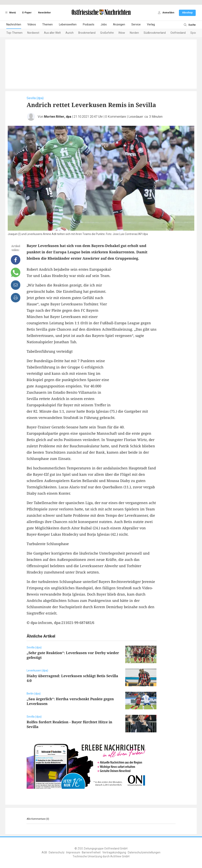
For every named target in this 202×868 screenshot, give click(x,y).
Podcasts (89, 25)
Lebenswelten (68, 25)
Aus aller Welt (52, 33)
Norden (134, 33)
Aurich (70, 33)
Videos (32, 25)
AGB (44, 853)
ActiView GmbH (120, 856)
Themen (47, 25)
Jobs (104, 25)
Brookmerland (87, 33)
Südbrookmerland (155, 33)
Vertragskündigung (114, 853)
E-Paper (27, 13)
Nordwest (33, 33)
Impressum (73, 853)
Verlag (151, 25)
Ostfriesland (178, 33)
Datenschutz (57, 853)
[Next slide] (191, 33)
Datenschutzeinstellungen (144, 853)
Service (136, 25)
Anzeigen (119, 25)
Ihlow (122, 33)
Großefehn (107, 33)
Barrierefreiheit (91, 853)
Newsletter (44, 13)
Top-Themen (14, 33)
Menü (10, 13)
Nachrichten (14, 25)
